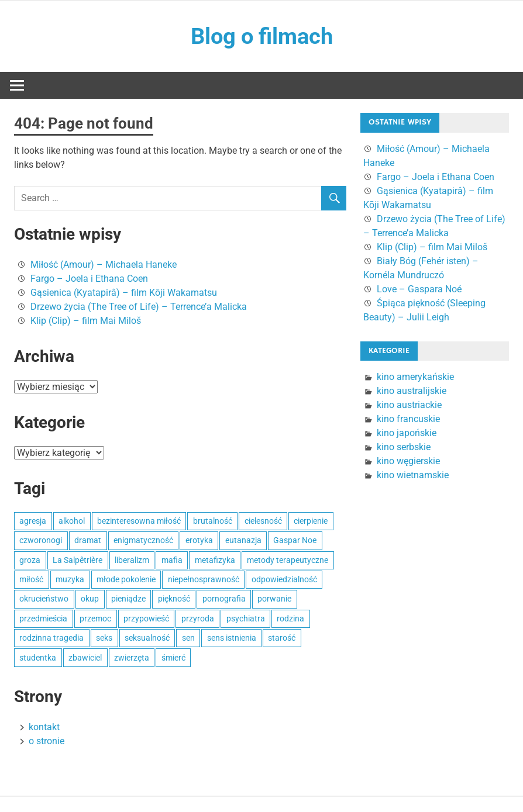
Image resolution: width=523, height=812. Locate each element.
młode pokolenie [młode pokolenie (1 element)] (126, 579)
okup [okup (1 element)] (90, 599)
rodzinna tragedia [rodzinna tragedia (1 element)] (51, 638)
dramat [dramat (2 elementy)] (88, 540)
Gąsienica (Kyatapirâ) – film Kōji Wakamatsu (124, 293)
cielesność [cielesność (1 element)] (263, 521)
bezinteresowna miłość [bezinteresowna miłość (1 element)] (139, 521)
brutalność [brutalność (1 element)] (213, 521)
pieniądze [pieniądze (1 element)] (128, 599)
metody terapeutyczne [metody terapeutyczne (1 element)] (288, 560)
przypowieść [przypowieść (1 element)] (146, 618)
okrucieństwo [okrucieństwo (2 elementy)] (44, 599)
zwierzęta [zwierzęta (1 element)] (132, 658)
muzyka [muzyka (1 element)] (70, 579)
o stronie (47, 741)
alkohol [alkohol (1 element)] (72, 521)
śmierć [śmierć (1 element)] (173, 658)
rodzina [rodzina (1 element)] (290, 618)
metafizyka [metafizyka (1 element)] (215, 560)
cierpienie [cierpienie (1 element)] (311, 521)
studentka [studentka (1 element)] (38, 658)
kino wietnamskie (413, 475)
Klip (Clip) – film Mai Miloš (86, 321)
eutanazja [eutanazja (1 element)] (243, 540)
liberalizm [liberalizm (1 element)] (132, 560)
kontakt (44, 727)
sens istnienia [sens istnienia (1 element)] (232, 638)
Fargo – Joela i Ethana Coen (89, 279)
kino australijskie (412, 391)
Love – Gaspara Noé (419, 289)
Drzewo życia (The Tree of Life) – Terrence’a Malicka (139, 307)
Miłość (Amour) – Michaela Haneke (104, 265)
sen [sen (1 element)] (188, 638)
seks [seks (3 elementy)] (104, 638)
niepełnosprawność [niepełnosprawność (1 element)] (204, 579)
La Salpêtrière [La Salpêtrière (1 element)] (78, 560)
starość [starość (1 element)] (282, 638)
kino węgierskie (408, 461)
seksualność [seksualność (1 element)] (147, 638)
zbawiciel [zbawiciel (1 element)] (85, 658)
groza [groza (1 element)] (30, 560)
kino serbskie (404, 447)
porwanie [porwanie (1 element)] (274, 599)
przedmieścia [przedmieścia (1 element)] (43, 618)
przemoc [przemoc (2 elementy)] (95, 618)
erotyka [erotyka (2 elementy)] (199, 540)
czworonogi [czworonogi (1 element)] (41, 540)
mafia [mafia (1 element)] (172, 560)
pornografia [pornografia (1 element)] (224, 599)
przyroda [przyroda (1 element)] (198, 618)
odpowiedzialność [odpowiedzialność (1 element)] (284, 579)
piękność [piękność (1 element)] (174, 599)
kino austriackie (409, 405)
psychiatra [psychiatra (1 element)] (246, 618)
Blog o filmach (262, 36)
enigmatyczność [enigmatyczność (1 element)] (143, 540)
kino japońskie (407, 433)
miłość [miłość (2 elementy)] (31, 579)
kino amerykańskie (415, 377)
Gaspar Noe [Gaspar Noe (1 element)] (295, 540)
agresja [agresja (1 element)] (33, 521)
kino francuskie (408, 419)
